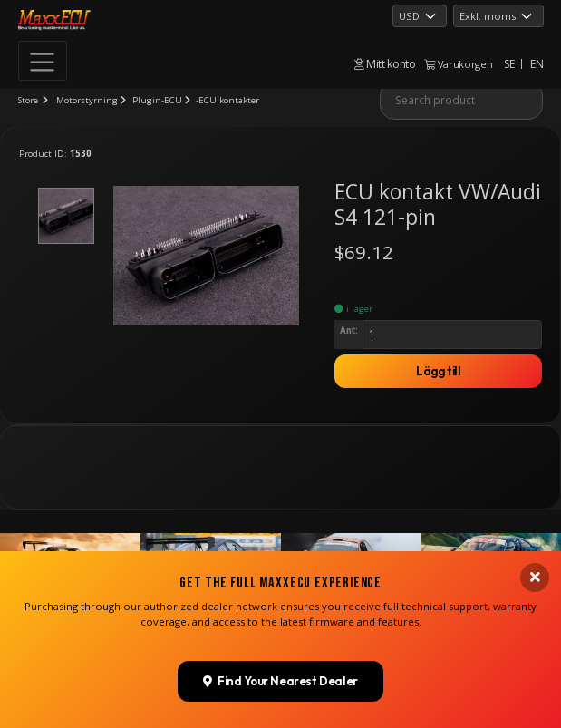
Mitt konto (385, 64)
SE (509, 64)
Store (28, 100)
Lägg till (439, 371)
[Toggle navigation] (43, 61)
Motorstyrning (87, 100)
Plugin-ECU (157, 100)
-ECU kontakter (227, 100)
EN (537, 64)
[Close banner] (535, 674)
